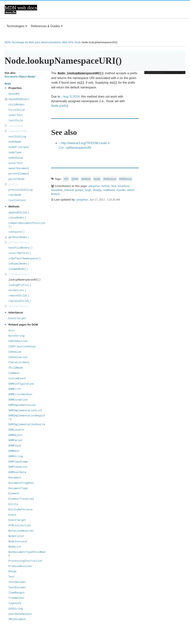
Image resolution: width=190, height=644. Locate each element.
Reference (110, 179)
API (66, 179)
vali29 (130, 190)
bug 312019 (71, 97)
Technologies (17, 26)
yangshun (94, 186)
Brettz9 (55, 194)
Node (78, 42)
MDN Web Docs (21, 9)
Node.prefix (59, 106)
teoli (114, 186)
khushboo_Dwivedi (62, 190)
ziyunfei (121, 190)
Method (86, 179)
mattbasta (109, 190)
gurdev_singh (83, 190)
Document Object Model (20, 77)
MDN (8, 42)
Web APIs (68, 42)
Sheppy (97, 190)
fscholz (106, 186)
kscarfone (124, 186)
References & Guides (47, 26)
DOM (75, 179)
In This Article (164, 73)
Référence (126, 179)
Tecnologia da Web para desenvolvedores (36, 42)
